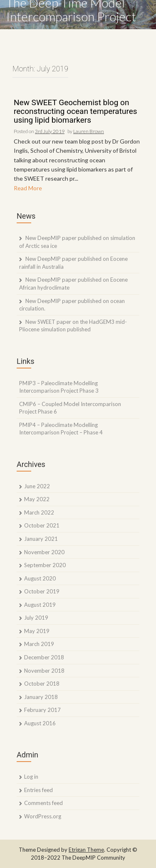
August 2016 (40, 723)
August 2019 (40, 605)
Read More (28, 188)
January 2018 (41, 697)
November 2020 (44, 552)
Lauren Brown (89, 131)
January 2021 (41, 539)
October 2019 (42, 591)
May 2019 (37, 631)
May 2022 (37, 499)
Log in (31, 777)
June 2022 (37, 486)
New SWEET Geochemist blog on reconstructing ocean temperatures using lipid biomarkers (76, 112)
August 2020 (40, 578)
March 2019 (39, 644)
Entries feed (38, 790)
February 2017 (42, 710)
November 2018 (44, 671)
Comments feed (43, 803)
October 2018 (42, 684)
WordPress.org (43, 816)
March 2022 (39, 512)
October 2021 (42, 525)
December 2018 (44, 657)
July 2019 (36, 618)
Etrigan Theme (86, 850)
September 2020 (45, 565)
